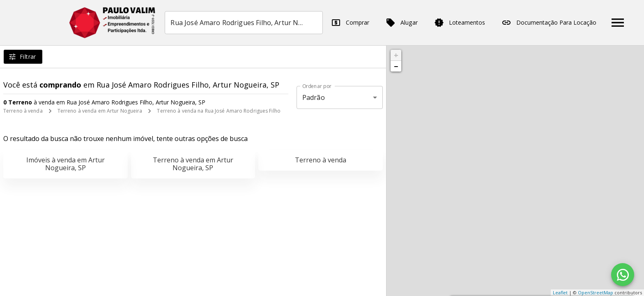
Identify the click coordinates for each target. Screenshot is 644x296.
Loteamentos (462, 23)
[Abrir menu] (620, 23)
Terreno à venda (23, 111)
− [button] (396, 66)
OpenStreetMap (596, 293)
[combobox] (246, 23)
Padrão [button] (314, 97)
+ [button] (396, 55)
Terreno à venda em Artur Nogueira (100, 111)
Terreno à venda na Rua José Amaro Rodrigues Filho (219, 111)
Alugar (404, 23)
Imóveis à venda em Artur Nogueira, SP (66, 164)
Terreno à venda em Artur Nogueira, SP (193, 164)
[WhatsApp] (623, 275)
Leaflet (560, 293)
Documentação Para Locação (551, 23)
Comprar (353, 23)
